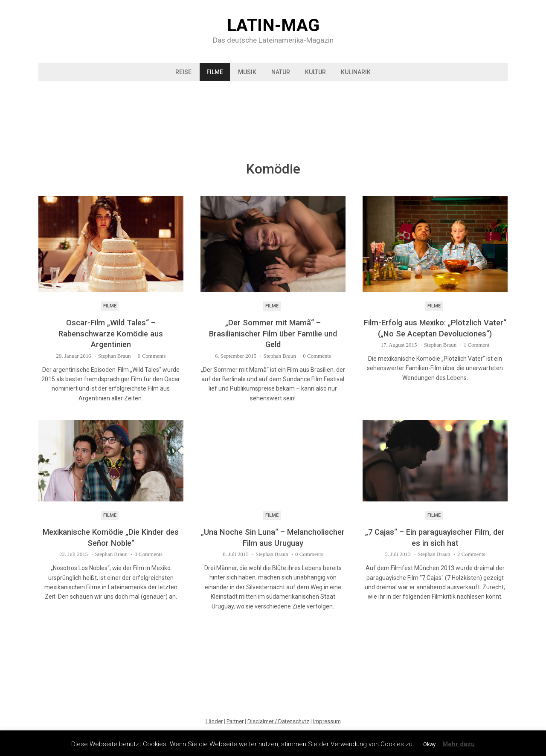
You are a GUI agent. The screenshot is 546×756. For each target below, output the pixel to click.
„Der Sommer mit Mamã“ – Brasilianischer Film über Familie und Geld (273, 333)
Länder (214, 721)
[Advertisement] (273, 117)
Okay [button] (429, 744)
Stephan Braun (114, 356)
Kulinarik (356, 72)
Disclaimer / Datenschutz (278, 721)
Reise (183, 72)
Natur (281, 72)
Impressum (327, 721)
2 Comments (471, 554)
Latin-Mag (273, 26)
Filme (215, 72)
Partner (235, 721)
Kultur (315, 72)
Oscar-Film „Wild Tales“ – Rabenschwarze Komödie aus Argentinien (111, 333)
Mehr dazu (459, 744)
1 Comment (477, 345)
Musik (247, 72)
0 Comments (152, 356)
